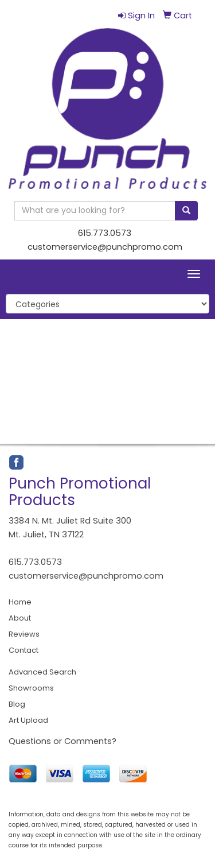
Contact (24, 650)
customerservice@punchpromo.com (105, 247)
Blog (17, 704)
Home (20, 602)
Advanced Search (42, 672)
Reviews (24, 634)
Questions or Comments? (62, 741)
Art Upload (28, 720)
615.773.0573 (105, 233)
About (20, 618)
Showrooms (31, 688)
